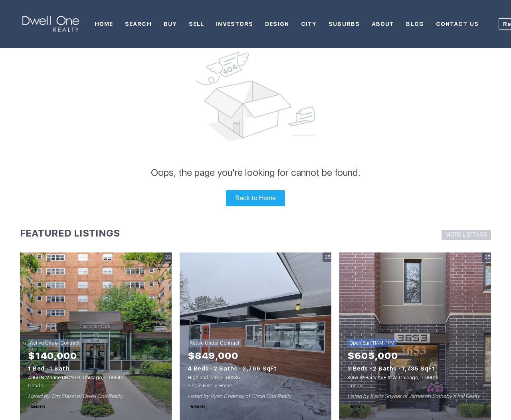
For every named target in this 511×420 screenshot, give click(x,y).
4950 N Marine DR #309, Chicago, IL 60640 (76, 378)
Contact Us (457, 24)
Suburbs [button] (344, 24)
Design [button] (277, 24)
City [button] (309, 24)
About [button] (383, 24)
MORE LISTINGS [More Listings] (466, 235)
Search (138, 24)
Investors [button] (235, 24)
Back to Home (256, 198)
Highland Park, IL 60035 (214, 378)
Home (104, 24)
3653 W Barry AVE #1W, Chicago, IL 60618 (393, 378)
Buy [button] (170, 24)
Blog (415, 24)
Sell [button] (196, 24)
